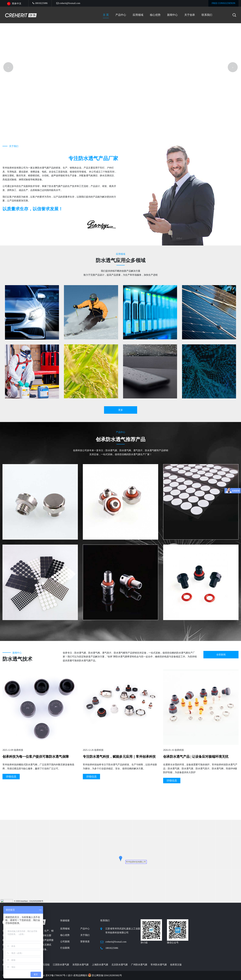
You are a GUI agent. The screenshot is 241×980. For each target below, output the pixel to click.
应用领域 (138, 15)
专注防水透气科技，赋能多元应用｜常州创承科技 (119, 891)
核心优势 (155, 15)
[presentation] (8, 134)
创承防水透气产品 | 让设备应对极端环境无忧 (196, 891)
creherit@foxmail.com (68, 3)
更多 (121, 544)
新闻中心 (172, 15)
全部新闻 (221, 789)
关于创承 (190, 15)
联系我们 (207, 15)
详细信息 (91, 911)
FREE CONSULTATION (223, 3)
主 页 (106, 15)
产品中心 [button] (121, 15)
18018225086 (40, 3)
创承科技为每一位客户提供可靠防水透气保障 (36, 891)
